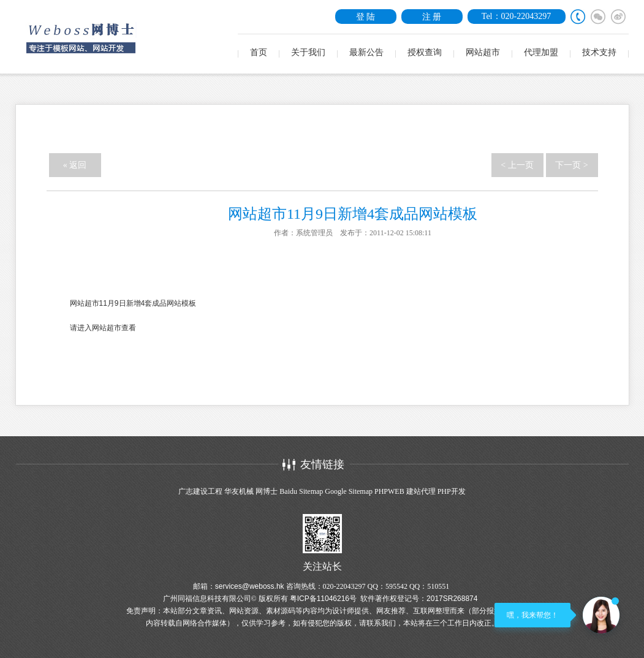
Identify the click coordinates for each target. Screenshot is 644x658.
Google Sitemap (349, 491)
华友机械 (239, 491)
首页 (259, 52)
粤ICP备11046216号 (323, 599)
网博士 (267, 491)
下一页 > (571, 165)
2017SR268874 (452, 599)
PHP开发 (452, 491)
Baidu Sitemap (301, 491)
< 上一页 (517, 165)
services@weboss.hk (250, 586)
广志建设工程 (200, 491)
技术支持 (599, 52)
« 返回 (75, 165)
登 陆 (366, 17)
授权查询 (425, 52)
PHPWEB (389, 491)
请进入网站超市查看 (103, 328)
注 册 (432, 17)
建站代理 (421, 491)
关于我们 (308, 52)
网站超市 (483, 52)
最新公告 (366, 52)
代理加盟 (541, 52)
